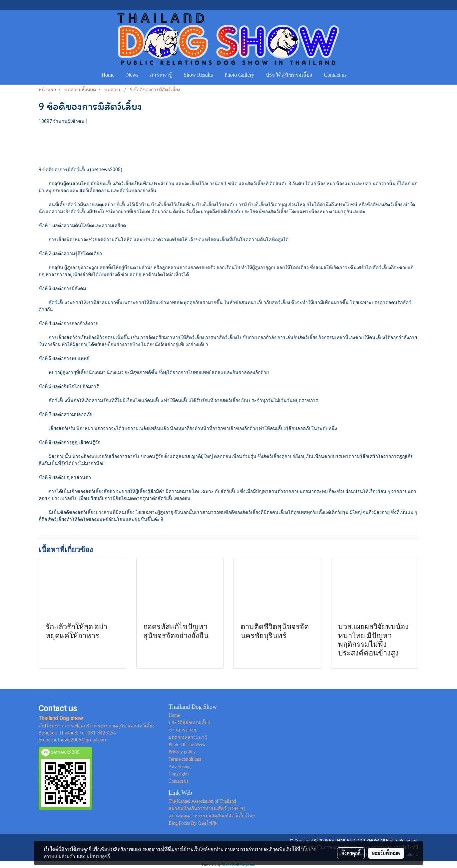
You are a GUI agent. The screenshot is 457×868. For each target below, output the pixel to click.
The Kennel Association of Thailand (202, 801)
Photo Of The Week (187, 745)
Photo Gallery (239, 75)
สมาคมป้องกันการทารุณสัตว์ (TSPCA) (207, 809)
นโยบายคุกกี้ (98, 856)
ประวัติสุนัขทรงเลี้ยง (289, 75)
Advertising (180, 767)
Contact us (335, 75)
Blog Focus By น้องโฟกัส (193, 823)
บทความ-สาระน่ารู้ (188, 737)
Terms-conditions (185, 759)
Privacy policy (182, 752)
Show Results (198, 75)
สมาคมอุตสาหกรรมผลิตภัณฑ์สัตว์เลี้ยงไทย (212, 816)
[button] (358, 75)
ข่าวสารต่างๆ (182, 730)
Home (108, 75)
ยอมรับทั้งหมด (386, 853)
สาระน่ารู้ (161, 75)
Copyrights (179, 774)
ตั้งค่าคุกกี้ (351, 853)
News (132, 75)
